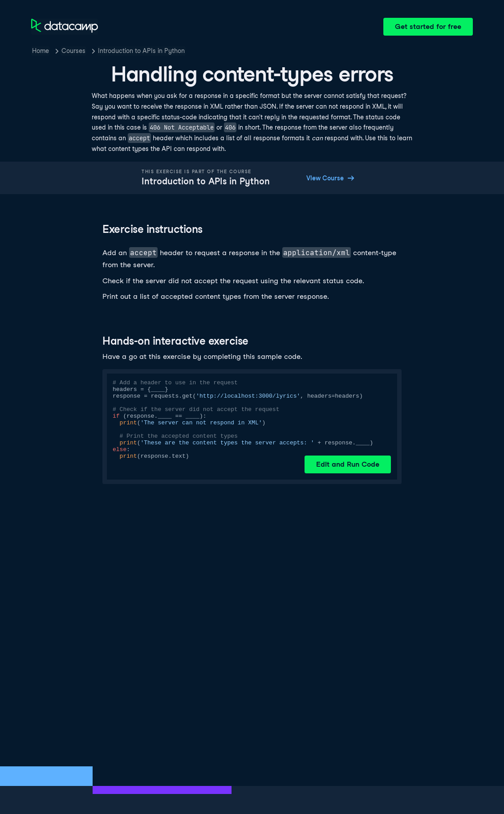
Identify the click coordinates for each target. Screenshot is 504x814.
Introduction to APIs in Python (141, 51)
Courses (73, 51)
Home (41, 51)
